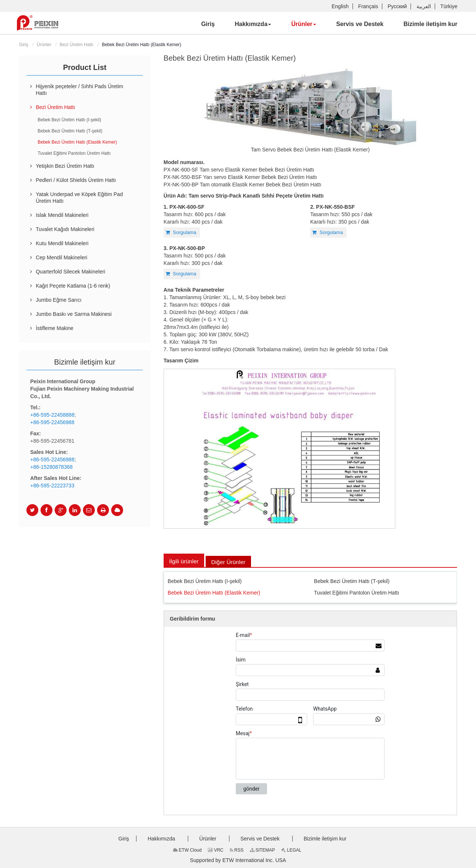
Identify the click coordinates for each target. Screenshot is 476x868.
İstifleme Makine (54, 328)
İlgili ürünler (184, 561)
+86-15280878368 (51, 467)
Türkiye (449, 6)
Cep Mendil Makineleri (62, 257)
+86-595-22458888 (52, 415)
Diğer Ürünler (230, 562)
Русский (397, 6)
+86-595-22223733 (52, 486)
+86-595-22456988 (52, 422)
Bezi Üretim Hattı (77, 45)
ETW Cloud (187, 850)
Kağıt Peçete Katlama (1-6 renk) (73, 286)
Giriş (24, 45)
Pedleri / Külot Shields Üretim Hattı (76, 180)
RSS (237, 850)
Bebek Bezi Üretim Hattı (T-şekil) (352, 581)
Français (368, 6)
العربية (424, 6)
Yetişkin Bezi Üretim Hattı (65, 166)
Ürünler (44, 45)
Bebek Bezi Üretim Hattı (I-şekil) (205, 581)
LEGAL (291, 850)
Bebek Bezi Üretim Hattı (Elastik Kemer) (214, 593)
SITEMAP (263, 850)
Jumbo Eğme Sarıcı (59, 300)
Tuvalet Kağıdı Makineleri (65, 229)
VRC (216, 850)
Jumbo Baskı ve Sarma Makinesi (74, 314)
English (340, 6)
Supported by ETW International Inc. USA (238, 860)
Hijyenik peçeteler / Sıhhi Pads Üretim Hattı (79, 90)
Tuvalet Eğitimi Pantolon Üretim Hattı (356, 593)
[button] (253, 24)
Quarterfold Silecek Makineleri (70, 272)
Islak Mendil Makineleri (62, 215)
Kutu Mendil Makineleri (62, 243)
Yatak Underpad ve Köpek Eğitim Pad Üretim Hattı (79, 198)
